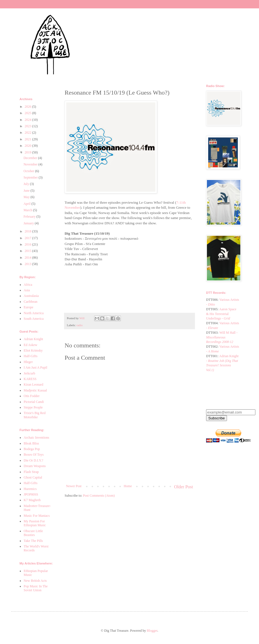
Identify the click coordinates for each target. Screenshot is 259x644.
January (29, 223)
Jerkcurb (29, 373)
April (27, 204)
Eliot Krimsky (33, 350)
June (27, 191)
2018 (29, 231)
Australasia (31, 296)
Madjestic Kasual (35, 390)
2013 (29, 264)
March (28, 210)
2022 (29, 133)
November (31, 164)
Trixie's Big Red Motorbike (35, 415)
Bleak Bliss (31, 443)
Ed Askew (30, 345)
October (29, 171)
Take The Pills (33, 541)
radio (79, 325)
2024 (29, 120)
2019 (29, 152)
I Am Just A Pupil (36, 367)
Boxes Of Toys (34, 455)
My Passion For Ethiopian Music (35, 523)
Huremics (30, 489)
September (31, 177)
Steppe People (33, 407)
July (27, 184)
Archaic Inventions (36, 438)
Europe (29, 307)
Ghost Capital (33, 477)
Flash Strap (31, 472)
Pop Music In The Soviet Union (36, 588)
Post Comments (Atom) (99, 496)
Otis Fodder (32, 396)
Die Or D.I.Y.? (33, 460)
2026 (29, 107)
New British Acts (35, 581)
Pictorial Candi (34, 402)
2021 (29, 139)
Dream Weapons (35, 466)
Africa (28, 285)
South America (34, 319)
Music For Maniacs (37, 516)
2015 (29, 251)
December (31, 158)
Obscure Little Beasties (33, 533)
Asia (27, 290)
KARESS (30, 379)
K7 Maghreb (32, 500)
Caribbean (30, 302)
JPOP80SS (31, 494)
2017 (29, 238)
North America (34, 313)
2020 (29, 146)
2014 (29, 258)
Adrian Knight (33, 339)
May (27, 197)
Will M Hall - (222, 337)
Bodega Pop (32, 449)
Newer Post (74, 486)
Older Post (184, 487)
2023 (29, 126)
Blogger (152, 631)
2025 (29, 113)
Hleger (28, 362)
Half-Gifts (30, 356)
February (30, 217)
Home (128, 486)
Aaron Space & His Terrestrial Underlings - (221, 314)
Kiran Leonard (33, 385)
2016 (29, 244)
